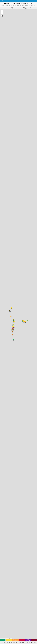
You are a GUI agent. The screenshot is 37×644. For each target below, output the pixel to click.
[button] (2, 11)
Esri (11, 638)
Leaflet (2, 638)
